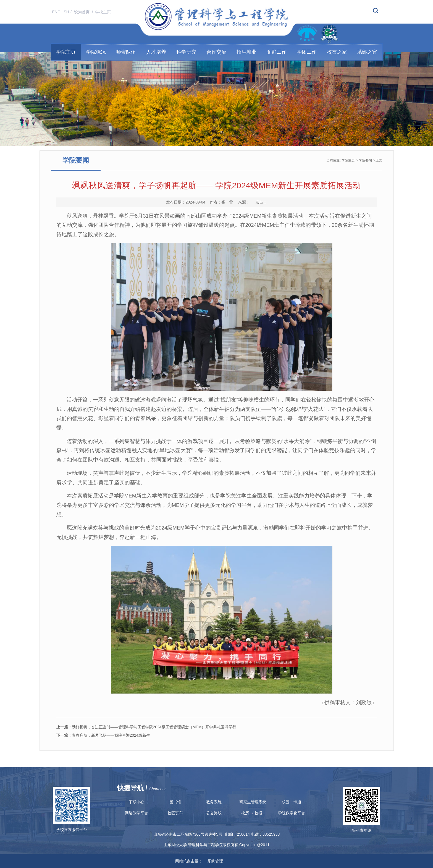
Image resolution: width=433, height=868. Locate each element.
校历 (245, 813)
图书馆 (175, 802)
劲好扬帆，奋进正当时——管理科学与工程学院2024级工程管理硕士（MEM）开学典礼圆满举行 (146, 727)
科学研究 (186, 52)
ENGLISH (61, 12)
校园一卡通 (292, 802)
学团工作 (307, 52)
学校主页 (103, 12)
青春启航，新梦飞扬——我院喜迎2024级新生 (103, 735)
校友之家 (337, 52)
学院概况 (96, 52)
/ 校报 (257, 813)
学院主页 (66, 52)
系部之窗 (367, 52)
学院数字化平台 (292, 813)
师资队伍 (126, 52)
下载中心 (137, 802)
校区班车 (175, 813)
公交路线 (214, 813)
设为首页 (82, 12)
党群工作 (277, 52)
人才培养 (156, 52)
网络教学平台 (137, 813)
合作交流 (216, 52)
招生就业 (246, 52)
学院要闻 (365, 160)
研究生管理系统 (253, 802)
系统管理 (213, 861)
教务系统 (214, 802)
